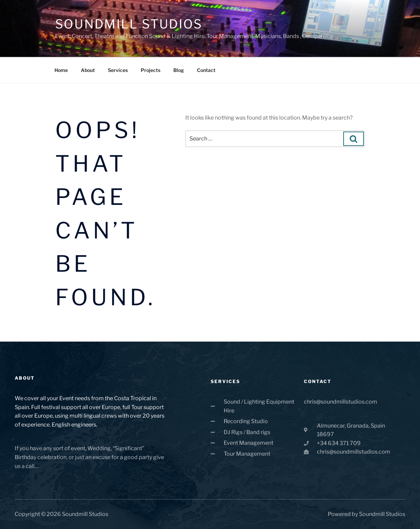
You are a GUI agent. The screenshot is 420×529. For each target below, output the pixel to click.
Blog (179, 70)
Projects (151, 70)
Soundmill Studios (129, 24)
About (88, 70)
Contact (206, 70)
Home (61, 70)
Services (118, 70)
